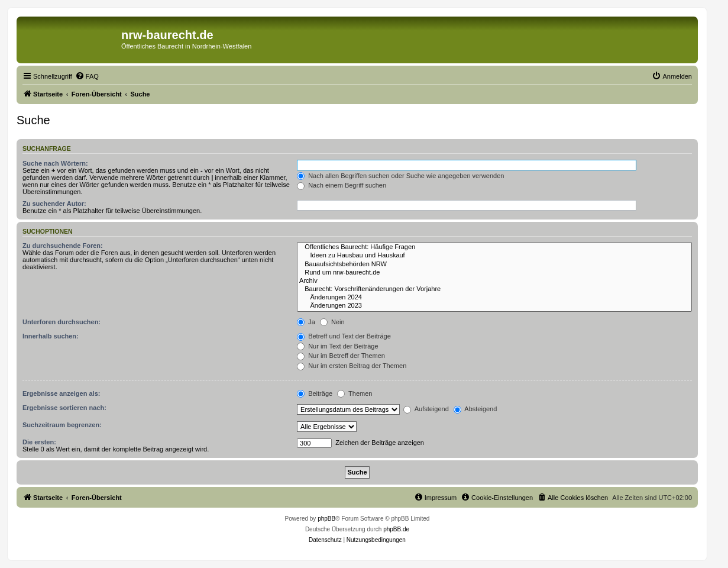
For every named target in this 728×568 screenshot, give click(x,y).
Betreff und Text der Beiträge (344, 336)
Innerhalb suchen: (51, 336)
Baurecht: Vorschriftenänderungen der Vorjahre (494, 289)
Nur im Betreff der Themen (341, 356)
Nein (332, 322)
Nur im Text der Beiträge (337, 346)
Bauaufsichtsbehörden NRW (494, 264)
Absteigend (475, 409)
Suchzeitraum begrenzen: (62, 425)
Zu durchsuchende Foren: (63, 246)
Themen (355, 393)
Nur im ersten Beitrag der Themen (352, 366)
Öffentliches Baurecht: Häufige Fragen (494, 247)
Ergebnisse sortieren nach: (64, 408)
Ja (306, 322)
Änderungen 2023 (494, 306)
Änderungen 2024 (494, 298)
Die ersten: (39, 442)
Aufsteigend (426, 409)
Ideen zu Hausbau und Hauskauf (494, 256)
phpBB (326, 519)
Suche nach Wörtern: (55, 163)
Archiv (494, 281)
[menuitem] (87, 76)
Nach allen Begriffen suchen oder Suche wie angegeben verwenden (400, 176)
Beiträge (315, 393)
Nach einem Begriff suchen (342, 185)
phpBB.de (396, 529)
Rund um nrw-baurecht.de (494, 273)
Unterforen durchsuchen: (62, 322)
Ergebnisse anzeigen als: (61, 393)
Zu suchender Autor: (54, 204)
